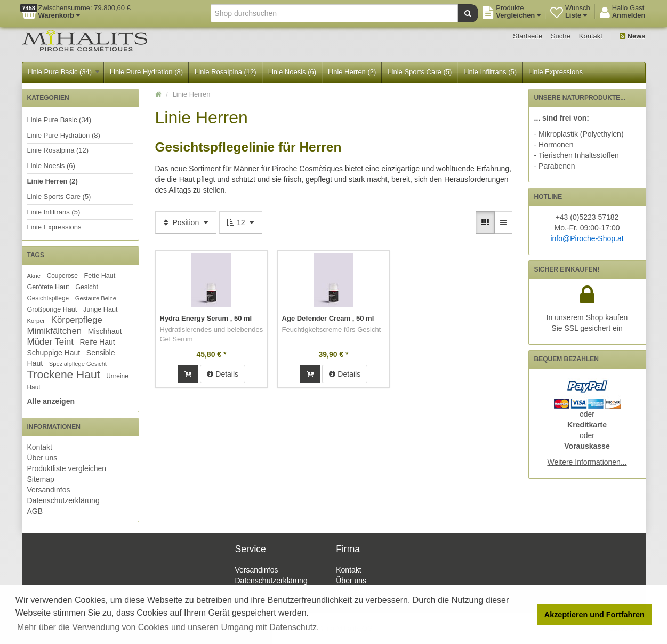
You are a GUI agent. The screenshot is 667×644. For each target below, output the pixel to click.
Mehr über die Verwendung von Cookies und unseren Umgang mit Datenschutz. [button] (168, 627)
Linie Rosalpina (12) (226, 72)
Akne (34, 276)
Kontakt (591, 36)
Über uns (42, 458)
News (633, 36)
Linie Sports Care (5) (420, 72)
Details (223, 374)
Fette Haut (100, 276)
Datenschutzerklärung (63, 500)
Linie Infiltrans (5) (490, 72)
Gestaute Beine (96, 298)
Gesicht (87, 287)
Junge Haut (100, 309)
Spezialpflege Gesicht (78, 364)
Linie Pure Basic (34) (63, 72)
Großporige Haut (52, 309)
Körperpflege (77, 320)
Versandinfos (49, 490)
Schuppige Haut (54, 353)
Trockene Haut (64, 374)
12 (241, 222)
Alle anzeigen (51, 401)
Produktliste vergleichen (67, 468)
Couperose (62, 276)
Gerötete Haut (48, 287)
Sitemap (41, 479)
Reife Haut (98, 342)
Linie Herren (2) (352, 72)
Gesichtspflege (48, 298)
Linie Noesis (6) (292, 72)
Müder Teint (50, 342)
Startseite (528, 36)
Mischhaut (105, 331)
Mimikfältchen (55, 331)
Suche (561, 36)
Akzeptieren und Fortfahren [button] (594, 615)
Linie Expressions (556, 72)
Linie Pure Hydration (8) (146, 72)
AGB (35, 511)
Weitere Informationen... (587, 462)
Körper (36, 321)
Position (186, 222)
